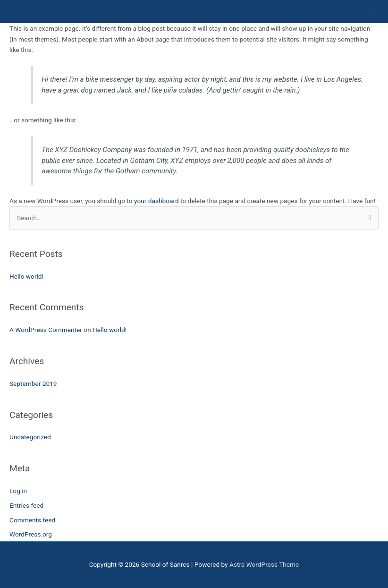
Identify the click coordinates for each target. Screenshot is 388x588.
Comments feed (32, 520)
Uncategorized (30, 437)
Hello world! (26, 276)
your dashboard (156, 201)
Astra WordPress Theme (264, 564)
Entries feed (26, 505)
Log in (18, 491)
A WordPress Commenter (46, 330)
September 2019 (33, 383)
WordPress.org (31, 534)
